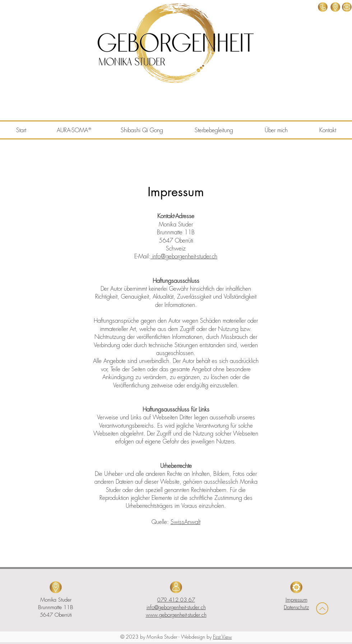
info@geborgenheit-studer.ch (184, 257)
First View (223, 637)
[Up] (322, 608)
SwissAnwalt (186, 522)
